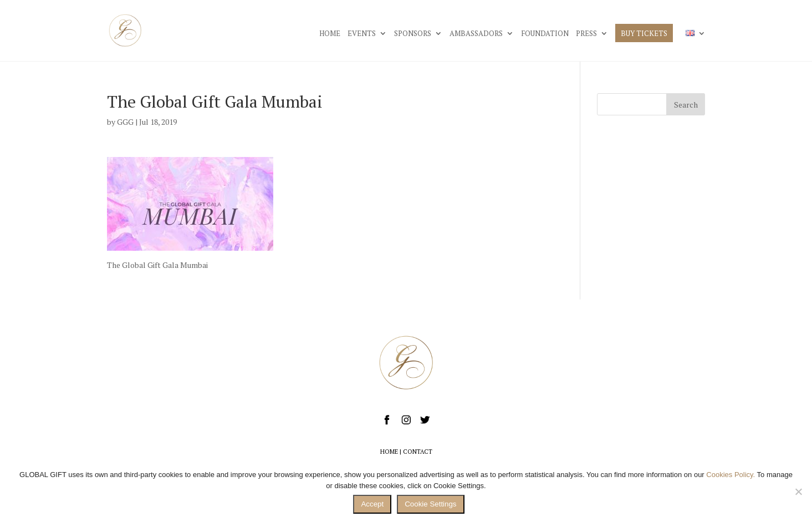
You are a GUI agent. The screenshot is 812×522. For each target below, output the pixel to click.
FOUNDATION (545, 34)
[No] (798, 491)
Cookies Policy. (731, 475)
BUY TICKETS (644, 34)
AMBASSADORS (476, 34)
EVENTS (362, 34)
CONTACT (418, 452)
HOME (330, 34)
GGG (125, 122)
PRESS (586, 34)
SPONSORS (413, 34)
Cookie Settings (430, 504)
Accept (372, 504)
